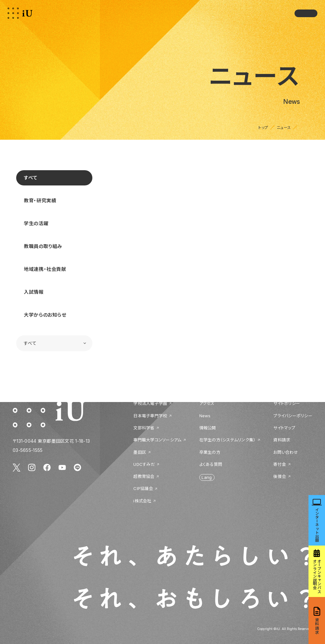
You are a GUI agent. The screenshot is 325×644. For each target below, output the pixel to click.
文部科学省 (144, 428)
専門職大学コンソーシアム (157, 440)
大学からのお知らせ (45, 315)
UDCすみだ (144, 464)
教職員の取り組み (43, 246)
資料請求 (282, 440)
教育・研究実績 (40, 201)
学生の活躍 (36, 223)
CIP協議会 (143, 488)
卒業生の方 (210, 452)
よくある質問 (211, 464)
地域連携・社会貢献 (45, 269)
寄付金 (280, 464)
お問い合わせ (286, 452)
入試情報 (34, 292)
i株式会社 (142, 501)
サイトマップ (284, 428)
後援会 (280, 476)
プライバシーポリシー (293, 416)
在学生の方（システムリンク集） (228, 440)
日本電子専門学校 (150, 416)
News (205, 416)
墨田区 (140, 452)
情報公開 (208, 428)
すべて (31, 178)
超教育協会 (144, 476)
